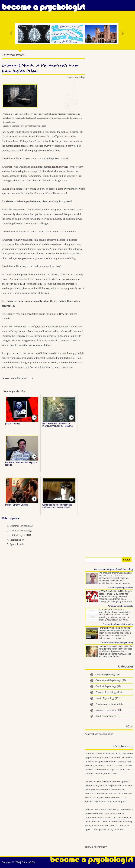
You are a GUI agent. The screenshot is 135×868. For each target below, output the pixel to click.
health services (60, 167)
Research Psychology (109, 710)
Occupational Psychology (111, 680)
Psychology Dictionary (109, 704)
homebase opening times (100, 734)
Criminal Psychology (76, 77)
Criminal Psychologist (21, 526)
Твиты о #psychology (96, 847)
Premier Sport (17, 540)
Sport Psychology (107, 716)
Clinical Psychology (108, 674)
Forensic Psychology (109, 692)
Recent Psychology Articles (121, 587)
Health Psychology (108, 698)
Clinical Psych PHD (20, 535)
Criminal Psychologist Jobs (121, 606)
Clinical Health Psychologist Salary (117, 642)
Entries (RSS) (28, 862)
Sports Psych (17, 544)
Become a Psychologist (43, 7)
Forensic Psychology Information (118, 624)
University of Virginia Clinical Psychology (114, 569)
